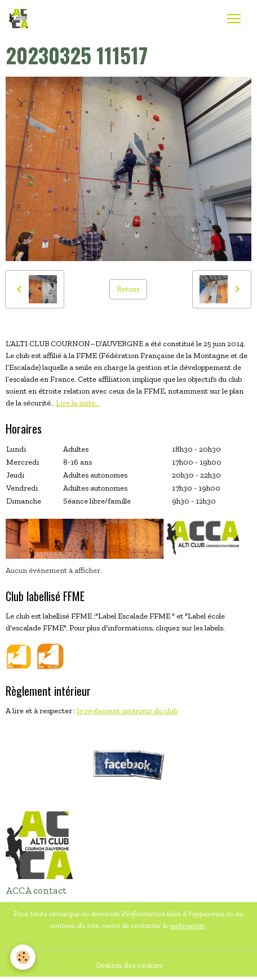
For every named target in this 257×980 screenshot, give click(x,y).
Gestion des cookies (129, 965)
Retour (128, 289)
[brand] (21, 19)
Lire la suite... (78, 403)
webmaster (187, 926)
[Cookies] (23, 957)
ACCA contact (36, 890)
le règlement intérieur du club (127, 711)
